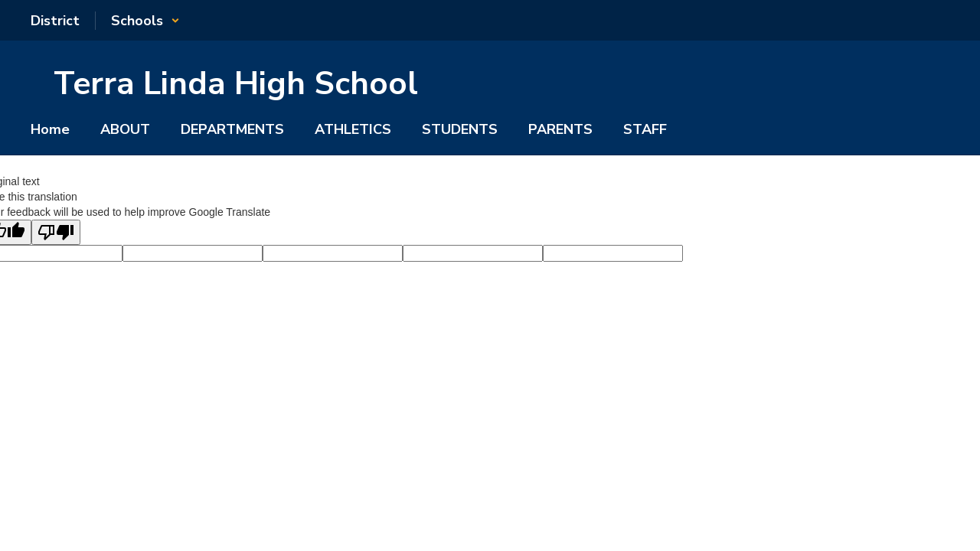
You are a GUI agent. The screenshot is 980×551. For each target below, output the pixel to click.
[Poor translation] (56, 232)
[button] (145, 21)
